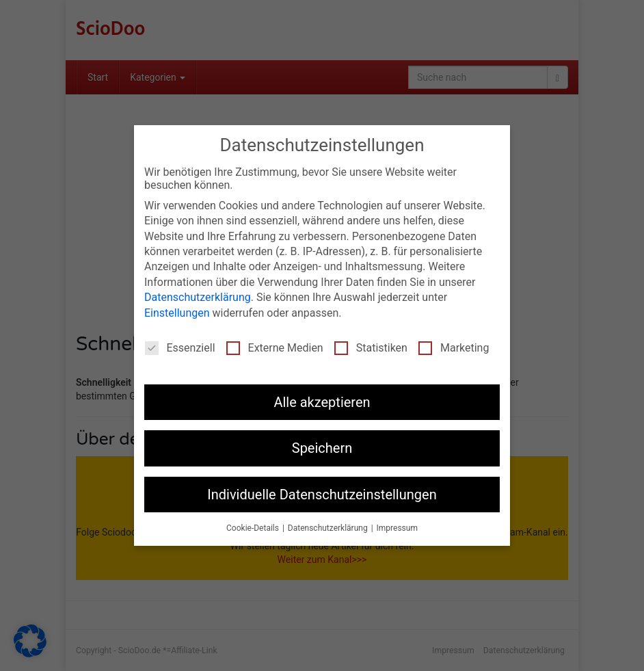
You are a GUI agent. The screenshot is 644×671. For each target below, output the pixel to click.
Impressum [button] (397, 528)
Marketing (454, 348)
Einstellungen (177, 312)
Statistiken (371, 348)
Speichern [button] (322, 448)
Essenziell (180, 348)
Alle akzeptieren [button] (322, 402)
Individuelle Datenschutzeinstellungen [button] (322, 494)
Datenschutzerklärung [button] (329, 528)
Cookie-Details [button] (254, 528)
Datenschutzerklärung (198, 297)
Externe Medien (275, 348)
